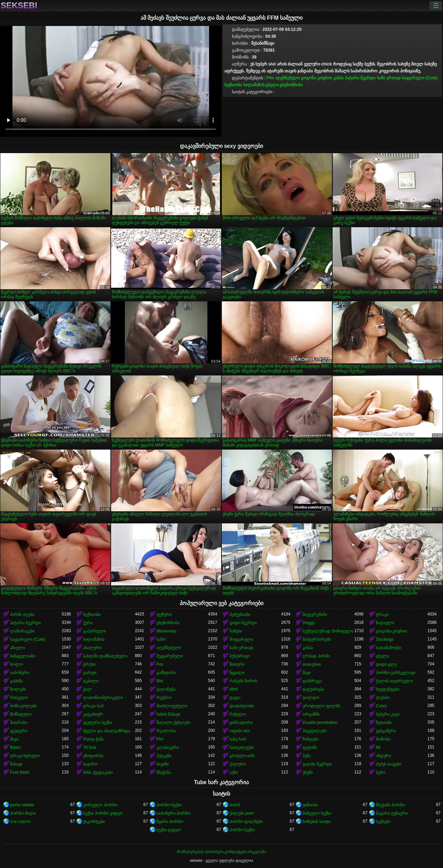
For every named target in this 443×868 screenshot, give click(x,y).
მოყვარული (241, 639)
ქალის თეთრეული (394, 681)
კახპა (338, 78)
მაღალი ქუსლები (173, 723)
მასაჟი (16, 764)
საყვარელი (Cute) (420, 78)
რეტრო (164, 698)
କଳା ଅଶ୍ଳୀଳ (21, 822)
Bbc (160, 681)
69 (378, 747)
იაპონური (20, 673)
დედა (235, 698)
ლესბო (383, 698)
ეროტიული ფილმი (321, 706)
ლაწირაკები (22, 631)
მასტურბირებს (317, 639)
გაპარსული (94, 631)
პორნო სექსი (169, 805)
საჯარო (90, 764)
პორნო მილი (23, 813)
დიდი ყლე (386, 664)
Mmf (233, 689)
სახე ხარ (238, 739)
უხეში (308, 772)
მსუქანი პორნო (391, 805)
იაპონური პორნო (173, 813)
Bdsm (15, 747)
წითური (237, 664)
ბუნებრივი (239, 656)
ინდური (383, 756)
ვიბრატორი (241, 723)
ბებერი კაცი (388, 714)
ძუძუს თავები (388, 764)
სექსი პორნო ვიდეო (103, 813)
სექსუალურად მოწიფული (328, 631)
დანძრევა (312, 681)
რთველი (19, 698)
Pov (160, 664)
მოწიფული (21, 714)
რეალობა (166, 731)
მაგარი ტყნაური (392, 813)
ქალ (87, 689)
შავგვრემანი (315, 614)
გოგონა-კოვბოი (316, 78)
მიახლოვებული (172, 706)
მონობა (383, 739)
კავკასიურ (93, 714)
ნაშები (236, 631)
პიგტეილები (315, 731)
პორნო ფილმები (246, 822)
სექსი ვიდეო (169, 830)
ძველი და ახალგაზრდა (107, 731)
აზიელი (17, 648)
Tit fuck (90, 747)
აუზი (234, 772)
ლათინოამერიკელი (103, 698)
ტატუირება (313, 689)
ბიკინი (163, 764)
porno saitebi (22, 805)
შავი (307, 673)
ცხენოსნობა (291, 85)
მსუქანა (164, 772)
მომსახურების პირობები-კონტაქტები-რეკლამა (221, 852)
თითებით (312, 664)
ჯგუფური (19, 731)
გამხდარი (166, 673)
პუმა (307, 756)
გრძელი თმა (242, 756)
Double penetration (320, 723)
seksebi (19, 6)
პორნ (235, 805)
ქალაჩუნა (166, 689)
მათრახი (19, 723)
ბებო (381, 772)
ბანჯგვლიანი (23, 656)
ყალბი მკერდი (317, 764)
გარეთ (90, 673)
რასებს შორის (243, 681)
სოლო (16, 664)
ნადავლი (385, 623)
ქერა (88, 623)
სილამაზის (254, 85)
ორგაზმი (311, 714)
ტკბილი (91, 681)
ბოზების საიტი (316, 822)
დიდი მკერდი (243, 623)
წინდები (310, 739)
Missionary (166, 631)
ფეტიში (310, 747)
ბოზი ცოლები (23, 706)
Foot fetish (20, 772)
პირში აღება (22, 614)
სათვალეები (242, 747)
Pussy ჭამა (93, 739)
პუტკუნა (164, 756)
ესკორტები (94, 822)
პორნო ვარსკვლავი (396, 673)
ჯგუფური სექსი (97, 723)
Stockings (385, 639)
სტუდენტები (388, 689)
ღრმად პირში (316, 656)
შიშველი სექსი (317, 813)
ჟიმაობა (310, 805)
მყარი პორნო (170, 822)
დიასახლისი (242, 706)
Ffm (270, 78)
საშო (161, 639)
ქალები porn (242, 813)
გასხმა (16, 681)
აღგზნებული (287, 78)
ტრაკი (382, 614)
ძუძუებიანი (240, 614)
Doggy (309, 623)
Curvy (381, 706)
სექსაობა (233, 85)
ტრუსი (89, 664)
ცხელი (272, 85)
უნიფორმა (93, 756)
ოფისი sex (240, 731)
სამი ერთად (389, 78)
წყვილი (237, 673)
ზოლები (18, 689)
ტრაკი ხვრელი (25, 756)
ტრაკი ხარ (94, 706)
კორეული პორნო (100, 805)
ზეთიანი (384, 723)
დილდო (311, 698)
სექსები (383, 822)
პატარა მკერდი (360, 78)
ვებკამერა (386, 731)
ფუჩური (164, 614)
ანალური (92, 648)
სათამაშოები (388, 648)
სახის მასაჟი (168, 714)
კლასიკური (168, 747)
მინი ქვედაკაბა (98, 772)
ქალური (238, 764)
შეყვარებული (170, 656)
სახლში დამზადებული (105, 656)
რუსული (238, 714)
